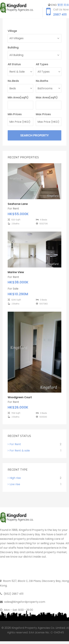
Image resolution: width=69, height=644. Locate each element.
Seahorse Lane (18, 204)
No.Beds (13, 81)
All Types (42, 64)
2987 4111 (60, 14)
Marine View (16, 272)
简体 (66, 5)
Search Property (34, 135)
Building (13, 47)
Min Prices (15, 114)
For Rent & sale (20, 451)
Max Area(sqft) (47, 97)
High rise (15, 478)
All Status (14, 64)
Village (12, 31)
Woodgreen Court (20, 397)
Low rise (15, 484)
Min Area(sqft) (18, 97)
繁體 (60, 5)
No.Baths (42, 81)
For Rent (15, 444)
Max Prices (43, 114)
